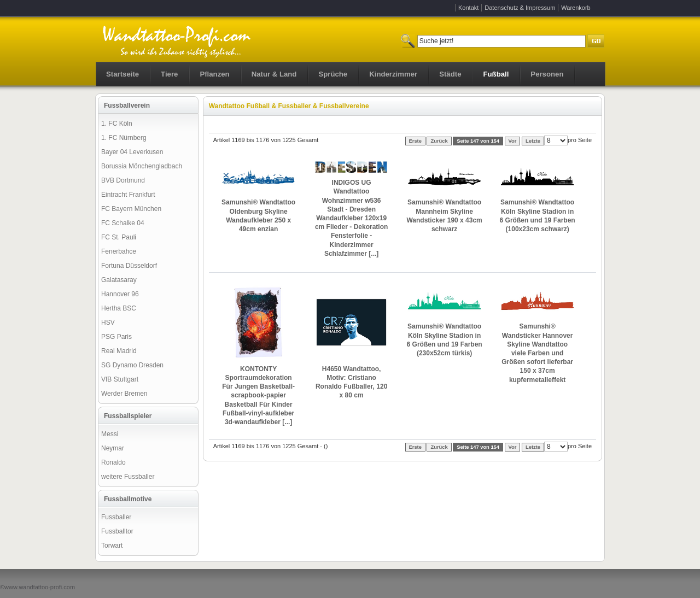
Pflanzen (214, 74)
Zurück (439, 141)
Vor (513, 141)
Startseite (122, 74)
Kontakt (468, 8)
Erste (415, 141)
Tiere (169, 74)
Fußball (496, 74)
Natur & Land (274, 74)
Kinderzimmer (393, 74)
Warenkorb (576, 8)
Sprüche (333, 74)
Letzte (533, 141)
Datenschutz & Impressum (520, 8)
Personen (547, 74)
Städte (450, 74)
